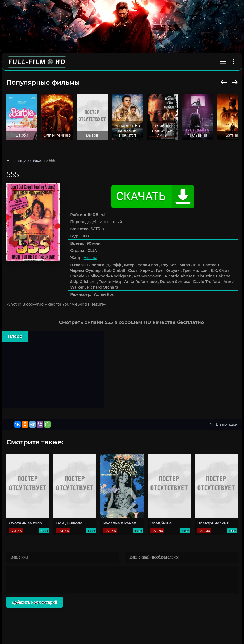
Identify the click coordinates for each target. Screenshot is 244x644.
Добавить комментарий (34, 602)
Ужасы (90, 258)
